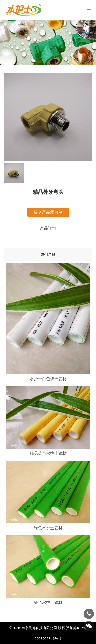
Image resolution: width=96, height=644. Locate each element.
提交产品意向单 (48, 212)
